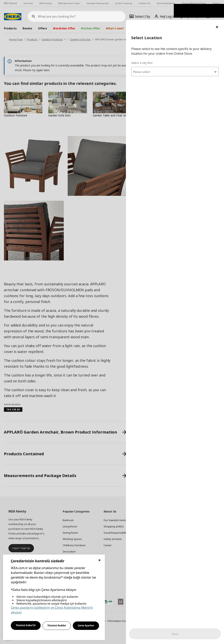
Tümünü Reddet (57, 625)
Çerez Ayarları (86, 625)
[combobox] (177, 52)
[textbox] (177, 52)
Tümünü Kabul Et (26, 625)
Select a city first (146, 43)
